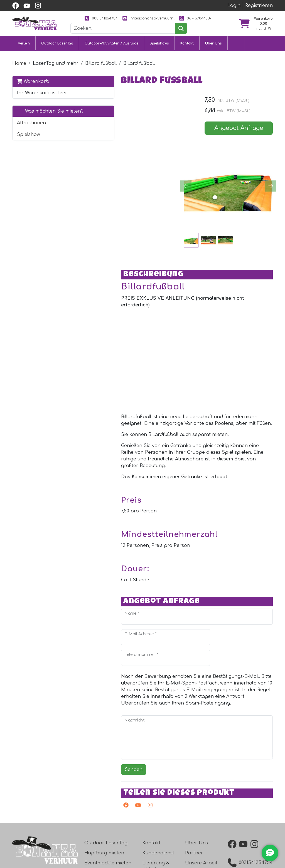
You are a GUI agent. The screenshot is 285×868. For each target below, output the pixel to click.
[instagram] (38, 6)
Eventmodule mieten (108, 788)
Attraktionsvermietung (110, 798)
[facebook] (16, 6)
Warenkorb (33, 90)
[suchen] (195, 38)
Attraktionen (31, 145)
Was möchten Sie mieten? (40, 130)
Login (234, 6)
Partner (194, 778)
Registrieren (259, 6)
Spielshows (159, 53)
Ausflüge (94, 808)
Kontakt (187, 53)
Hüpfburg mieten (104, 778)
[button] (65, 145)
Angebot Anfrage (243, 138)
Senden (92, 694)
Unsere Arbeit (201, 788)
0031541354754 (119, 18)
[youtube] (27, 6)
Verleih (24, 53)
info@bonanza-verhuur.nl (167, 18)
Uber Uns (213, 53)
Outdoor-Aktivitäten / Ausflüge (111, 53)
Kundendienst (158, 778)
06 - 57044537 (148, 28)
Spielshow (29, 157)
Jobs (148, 822)
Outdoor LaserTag (57, 53)
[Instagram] (107, 731)
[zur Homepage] (35, 28)
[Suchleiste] (137, 38)
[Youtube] (95, 731)
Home (19, 72)
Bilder (192, 798)
